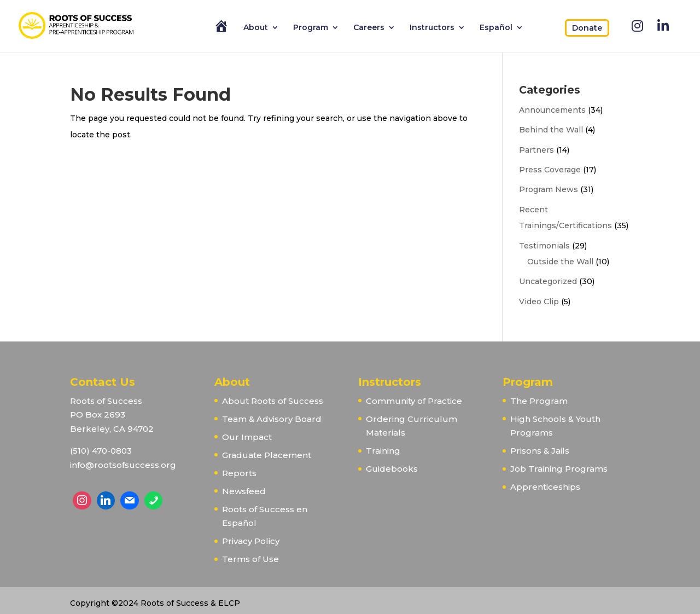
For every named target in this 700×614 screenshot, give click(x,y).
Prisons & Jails (540, 451)
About (256, 28)
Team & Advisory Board (272, 419)
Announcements (552, 110)
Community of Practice (414, 401)
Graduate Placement (267, 455)
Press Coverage (550, 170)
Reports (239, 473)
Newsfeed (244, 491)
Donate (587, 28)
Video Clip (539, 302)
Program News (549, 189)
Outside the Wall (560, 262)
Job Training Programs (559, 469)
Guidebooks (392, 469)
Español (496, 28)
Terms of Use (250, 559)
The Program (539, 401)
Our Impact (247, 437)
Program (311, 28)
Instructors (432, 28)
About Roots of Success (273, 401)
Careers (369, 28)
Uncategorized (548, 281)
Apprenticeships (545, 487)
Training (383, 451)
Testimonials (544, 246)
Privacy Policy (251, 541)
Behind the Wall (551, 130)
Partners (536, 150)
